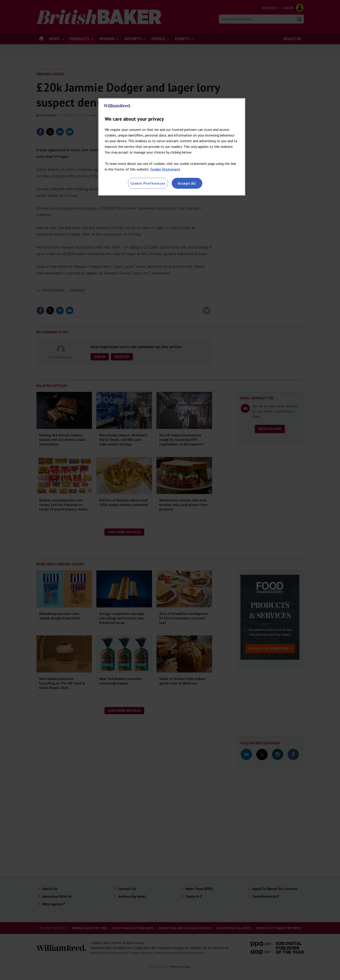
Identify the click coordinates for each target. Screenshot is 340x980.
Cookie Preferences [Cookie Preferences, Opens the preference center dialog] (148, 183)
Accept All (187, 183)
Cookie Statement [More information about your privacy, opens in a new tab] (165, 169)
